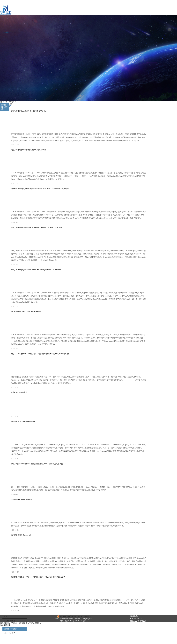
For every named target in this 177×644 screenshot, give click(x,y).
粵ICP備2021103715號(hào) (78, 621)
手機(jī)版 (63, 621)
